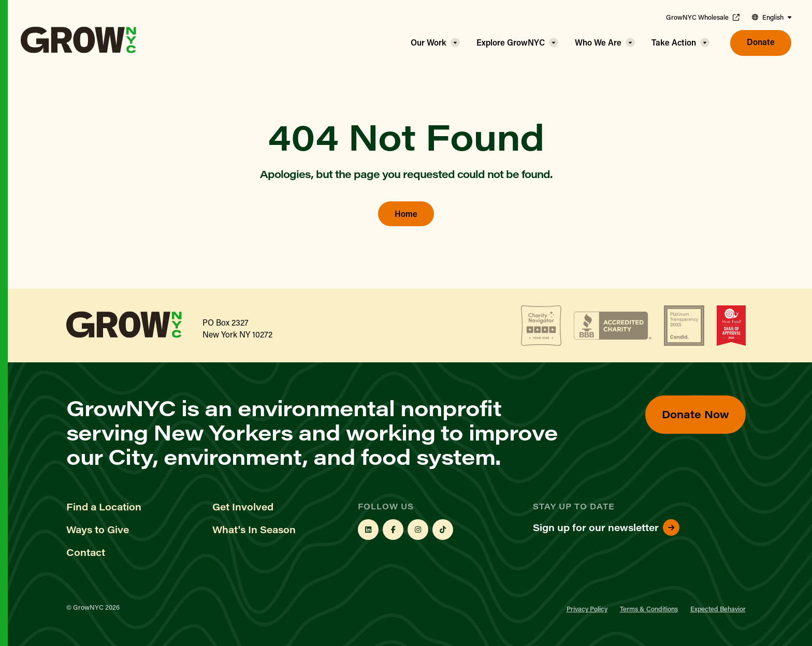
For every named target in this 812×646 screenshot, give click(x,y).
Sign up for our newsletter (606, 527)
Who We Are (598, 42)
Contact (86, 552)
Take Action (674, 42)
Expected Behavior (718, 608)
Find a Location (104, 507)
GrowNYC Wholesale (703, 17)
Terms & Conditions (649, 608)
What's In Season (254, 530)
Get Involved (243, 507)
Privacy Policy (587, 608)
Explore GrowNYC (511, 42)
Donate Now (695, 414)
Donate (761, 42)
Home (406, 214)
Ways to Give (98, 530)
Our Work (429, 42)
